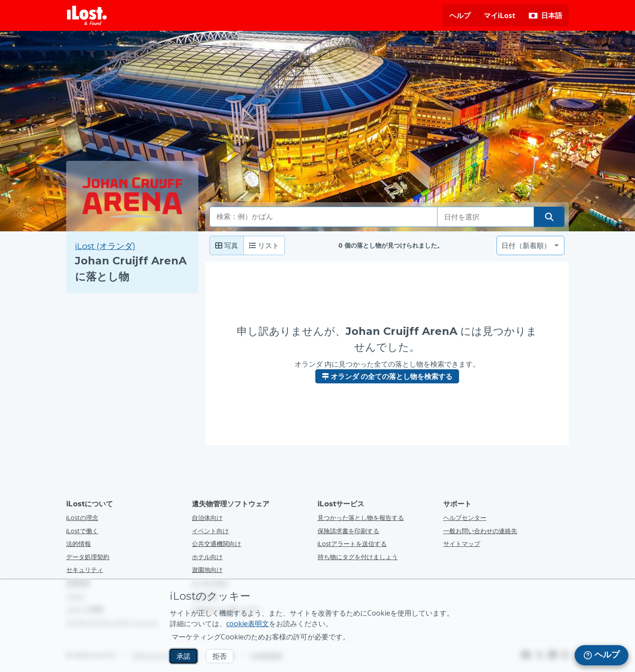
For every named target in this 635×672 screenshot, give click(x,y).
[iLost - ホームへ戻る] (87, 15)
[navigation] (601, 655)
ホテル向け (207, 557)
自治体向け (207, 518)
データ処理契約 (88, 557)
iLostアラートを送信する (352, 544)
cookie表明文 (248, 624)
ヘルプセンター (465, 518)
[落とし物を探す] (549, 217)
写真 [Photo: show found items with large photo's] (227, 245)
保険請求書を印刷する (348, 531)
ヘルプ (460, 15)
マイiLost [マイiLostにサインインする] (500, 15)
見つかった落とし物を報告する (361, 518)
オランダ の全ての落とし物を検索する (387, 376)
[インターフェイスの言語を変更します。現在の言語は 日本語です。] (545, 15)
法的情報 (78, 544)
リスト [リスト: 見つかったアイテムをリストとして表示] (264, 245)
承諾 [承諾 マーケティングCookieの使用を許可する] (183, 656)
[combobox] (324, 217)
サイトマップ (462, 544)
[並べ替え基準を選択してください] (530, 245)
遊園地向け (207, 570)
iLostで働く (82, 531)
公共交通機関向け (217, 544)
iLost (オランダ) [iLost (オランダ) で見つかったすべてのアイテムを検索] (105, 246)
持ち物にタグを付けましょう (358, 557)
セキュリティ (85, 570)
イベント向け (210, 531)
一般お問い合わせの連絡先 (480, 531)
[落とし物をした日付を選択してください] (486, 217)
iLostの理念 (82, 518)
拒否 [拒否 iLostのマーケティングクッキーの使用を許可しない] (220, 656)
